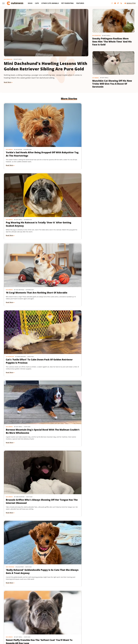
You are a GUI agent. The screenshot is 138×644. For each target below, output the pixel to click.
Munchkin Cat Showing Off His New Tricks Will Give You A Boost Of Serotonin (112, 84)
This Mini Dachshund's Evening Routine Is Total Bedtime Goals (112, 567)
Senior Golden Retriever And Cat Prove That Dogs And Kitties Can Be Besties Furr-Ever (24, 569)
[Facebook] (112, 3)
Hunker (97, 624)
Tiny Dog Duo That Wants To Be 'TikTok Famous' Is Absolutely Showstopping (24, 514)
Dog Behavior (8, 59)
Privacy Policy (73, 613)
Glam (63, 624)
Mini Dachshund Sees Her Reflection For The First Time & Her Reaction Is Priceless (112, 514)
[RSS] (121, 3)
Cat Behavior (10, 183)
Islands (103, 624)
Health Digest (78, 624)
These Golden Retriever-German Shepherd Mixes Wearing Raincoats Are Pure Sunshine (68, 514)
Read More (8, 82)
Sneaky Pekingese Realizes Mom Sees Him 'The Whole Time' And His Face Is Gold (112, 42)
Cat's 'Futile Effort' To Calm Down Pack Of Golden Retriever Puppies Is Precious (24, 189)
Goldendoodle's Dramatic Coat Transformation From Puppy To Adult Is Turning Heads (24, 406)
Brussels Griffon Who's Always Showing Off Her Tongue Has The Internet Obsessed (113, 189)
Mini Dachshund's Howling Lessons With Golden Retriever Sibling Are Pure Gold (46, 66)
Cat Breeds (95, 78)
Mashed (123, 624)
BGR (14, 624)
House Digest (88, 624)
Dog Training (10, 237)
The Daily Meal (97, 627)
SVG (79, 627)
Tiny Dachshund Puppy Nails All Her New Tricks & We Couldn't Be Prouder (68, 406)
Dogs (30, 3)
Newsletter (130, 3)
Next (73, 597)
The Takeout (114, 627)
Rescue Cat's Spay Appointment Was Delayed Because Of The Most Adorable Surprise (24, 352)
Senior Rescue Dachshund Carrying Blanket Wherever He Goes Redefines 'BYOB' (112, 298)
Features (80, 3)
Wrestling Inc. (72, 630)
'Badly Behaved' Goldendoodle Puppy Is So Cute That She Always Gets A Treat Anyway (23, 243)
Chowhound (21, 624)
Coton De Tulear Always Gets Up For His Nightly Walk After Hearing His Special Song (69, 352)
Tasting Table (86, 627)
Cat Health (9, 346)
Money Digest (18, 627)
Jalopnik (110, 624)
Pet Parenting (68, 3)
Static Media (59, 617)
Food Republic (44, 624)
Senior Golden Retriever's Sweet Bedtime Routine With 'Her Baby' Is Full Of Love (113, 406)
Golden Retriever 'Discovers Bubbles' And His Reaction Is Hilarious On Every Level (22, 298)
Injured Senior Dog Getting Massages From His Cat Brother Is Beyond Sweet (112, 243)
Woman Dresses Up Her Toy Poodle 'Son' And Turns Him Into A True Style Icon (113, 352)
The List (106, 627)
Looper (116, 624)
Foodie (35, 624)
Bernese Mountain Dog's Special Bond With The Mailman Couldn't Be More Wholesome (69, 189)
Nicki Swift (28, 627)
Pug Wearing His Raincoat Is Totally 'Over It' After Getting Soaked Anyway (67, 135)
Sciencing (57, 627)
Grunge (69, 624)
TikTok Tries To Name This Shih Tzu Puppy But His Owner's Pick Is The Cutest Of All (68, 569)
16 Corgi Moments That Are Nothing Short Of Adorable (110, 133)
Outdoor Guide (38, 627)
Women (64, 630)
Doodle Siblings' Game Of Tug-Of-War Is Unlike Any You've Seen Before (69, 460)
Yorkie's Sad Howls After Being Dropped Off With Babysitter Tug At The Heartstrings (23, 135)
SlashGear (73, 627)
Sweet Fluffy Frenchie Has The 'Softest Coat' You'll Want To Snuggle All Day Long (67, 243)
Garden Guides (55, 624)
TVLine (122, 627)
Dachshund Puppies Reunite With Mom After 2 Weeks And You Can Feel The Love (23, 460)
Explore (29, 624)
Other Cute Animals (50, 3)
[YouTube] (115, 3)
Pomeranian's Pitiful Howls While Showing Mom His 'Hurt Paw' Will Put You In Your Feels (68, 298)
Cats (37, 3)
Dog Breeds (9, 129)
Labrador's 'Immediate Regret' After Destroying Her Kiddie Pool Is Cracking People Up (113, 460)
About (61, 613)
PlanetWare (48, 627)
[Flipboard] (118, 3)
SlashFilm (65, 627)
